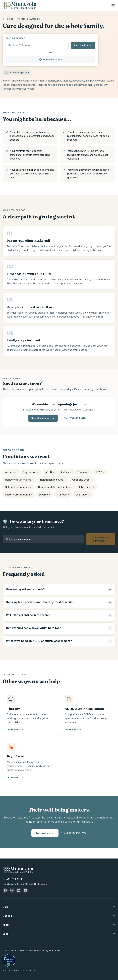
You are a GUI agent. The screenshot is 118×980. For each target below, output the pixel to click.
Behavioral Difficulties (19, 480)
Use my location (51, 60)
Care (59, 907)
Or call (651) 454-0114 (74, 833)
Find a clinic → (83, 45)
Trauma (84, 472)
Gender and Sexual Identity (55, 487)
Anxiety (11, 472)
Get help (59, 916)
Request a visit (45, 833)
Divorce (45, 495)
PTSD (100, 472)
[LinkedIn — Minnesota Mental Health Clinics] (19, 890)
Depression (31, 472)
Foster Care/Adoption (19, 495)
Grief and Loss (82, 480)
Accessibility (29, 970)
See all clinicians (43, 418)
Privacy (6, 970)
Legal (59, 934)
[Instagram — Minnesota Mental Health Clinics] (12, 890)
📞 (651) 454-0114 (12, 879)
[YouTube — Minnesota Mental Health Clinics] (25, 890)
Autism (66, 472)
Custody (63, 495)
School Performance (18, 487)
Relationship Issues (53, 480)
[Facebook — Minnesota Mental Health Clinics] (5, 890)
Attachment (87, 487)
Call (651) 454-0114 (75, 418)
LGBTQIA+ (83, 495)
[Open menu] (113, 5)
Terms (16, 970)
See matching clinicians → (100, 539)
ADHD (50, 472)
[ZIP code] (39, 46)
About (59, 925)
